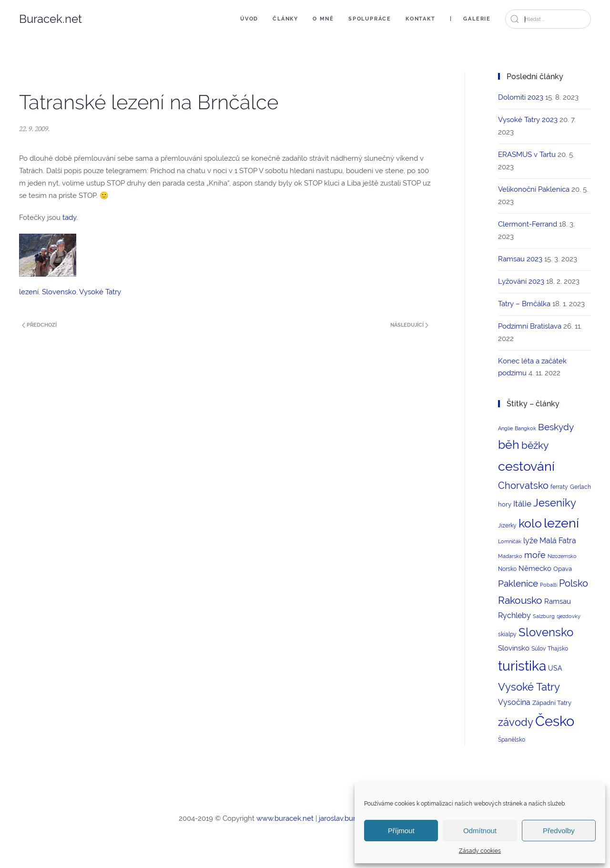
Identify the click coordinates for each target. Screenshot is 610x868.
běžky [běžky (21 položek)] (535, 445)
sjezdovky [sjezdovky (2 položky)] (569, 616)
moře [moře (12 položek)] (535, 555)
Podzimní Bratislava (530, 326)
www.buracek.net (285, 818)
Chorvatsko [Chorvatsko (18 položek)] (523, 486)
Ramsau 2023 (520, 259)
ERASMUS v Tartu (527, 155)
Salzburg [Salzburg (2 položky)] (544, 616)
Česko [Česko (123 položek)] (555, 721)
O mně (323, 19)
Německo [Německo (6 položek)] (535, 568)
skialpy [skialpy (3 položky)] (507, 634)
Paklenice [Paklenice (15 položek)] (518, 583)
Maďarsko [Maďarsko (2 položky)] (510, 556)
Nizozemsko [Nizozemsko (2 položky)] (562, 556)
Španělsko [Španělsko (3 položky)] (512, 740)
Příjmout (401, 831)
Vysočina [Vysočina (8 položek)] (514, 702)
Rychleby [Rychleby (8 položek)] (514, 615)
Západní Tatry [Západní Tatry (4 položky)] (552, 703)
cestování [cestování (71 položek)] (526, 466)
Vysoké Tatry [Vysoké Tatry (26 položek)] (529, 687)
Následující (409, 325)
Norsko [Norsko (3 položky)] (507, 569)
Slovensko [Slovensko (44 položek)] (546, 632)
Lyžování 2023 (521, 281)
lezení (29, 292)
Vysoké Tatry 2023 (528, 120)
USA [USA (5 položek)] (555, 668)
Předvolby (559, 831)
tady (69, 217)
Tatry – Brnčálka (524, 304)
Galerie (477, 19)
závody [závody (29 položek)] (516, 722)
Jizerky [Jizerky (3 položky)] (507, 526)
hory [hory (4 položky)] (505, 504)
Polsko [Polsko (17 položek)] (574, 583)
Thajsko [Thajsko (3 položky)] (558, 649)
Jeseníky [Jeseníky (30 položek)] (555, 503)
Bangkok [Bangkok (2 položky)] (525, 428)
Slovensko (59, 292)
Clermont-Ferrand (528, 224)
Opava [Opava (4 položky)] (563, 569)
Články (285, 19)
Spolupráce (370, 19)
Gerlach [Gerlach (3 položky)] (580, 487)
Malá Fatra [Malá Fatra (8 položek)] (558, 541)
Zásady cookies (480, 851)
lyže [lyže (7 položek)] (530, 541)
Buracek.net (51, 19)
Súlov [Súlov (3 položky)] (539, 649)
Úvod (249, 19)
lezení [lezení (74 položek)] (561, 523)
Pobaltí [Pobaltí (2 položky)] (549, 585)
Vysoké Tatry (100, 292)
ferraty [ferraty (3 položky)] (559, 487)
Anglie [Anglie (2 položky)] (505, 428)
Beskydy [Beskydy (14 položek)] (556, 427)
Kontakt (421, 19)
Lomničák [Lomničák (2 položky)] (510, 541)
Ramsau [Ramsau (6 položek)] (558, 601)
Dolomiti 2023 (521, 97)
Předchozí (39, 325)
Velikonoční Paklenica (534, 189)
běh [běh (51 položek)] (509, 444)
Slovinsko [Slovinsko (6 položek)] (514, 648)
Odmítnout (480, 831)
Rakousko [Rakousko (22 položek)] (520, 600)
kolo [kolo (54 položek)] (530, 523)
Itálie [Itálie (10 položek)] (522, 504)
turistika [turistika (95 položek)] (522, 666)
